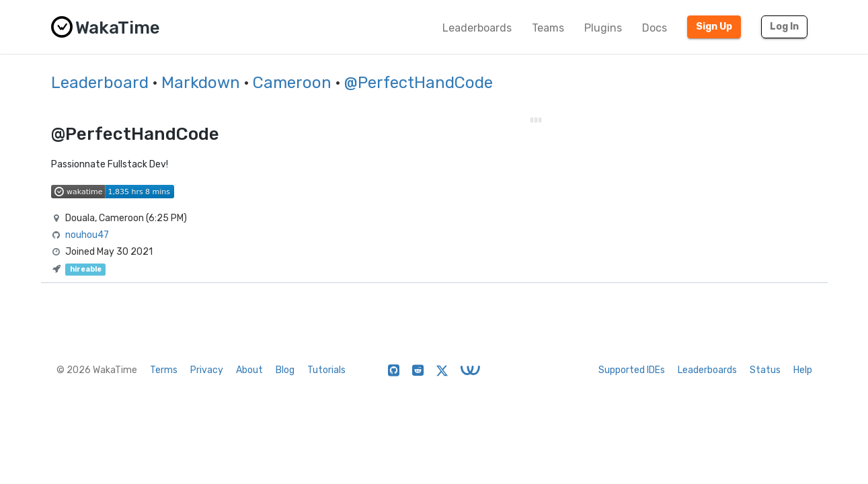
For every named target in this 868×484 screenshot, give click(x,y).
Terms (164, 370)
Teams (548, 28)
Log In (784, 27)
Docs (655, 28)
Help (803, 370)
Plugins (603, 28)
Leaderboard (100, 83)
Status (765, 370)
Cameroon (292, 83)
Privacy (207, 370)
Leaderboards (477, 28)
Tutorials (326, 370)
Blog (285, 370)
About (249, 370)
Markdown (201, 83)
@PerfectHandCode (419, 83)
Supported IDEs (632, 370)
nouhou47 (87, 235)
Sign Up (714, 27)
